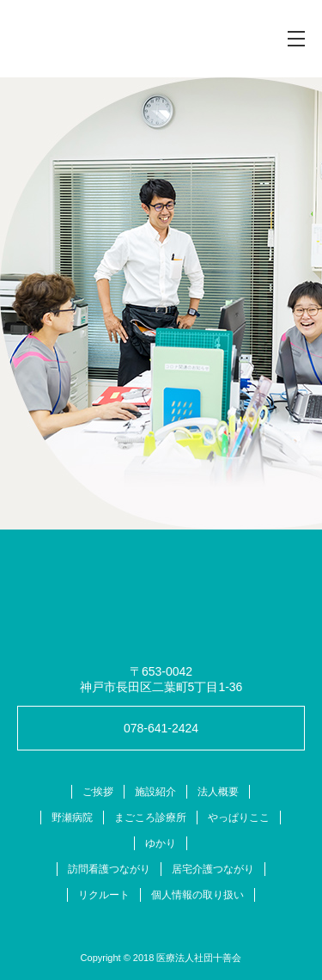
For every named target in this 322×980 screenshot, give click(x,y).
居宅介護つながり (213, 869)
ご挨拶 (98, 792)
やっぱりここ (239, 818)
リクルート (104, 895)
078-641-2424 (161, 728)
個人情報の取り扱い (197, 895)
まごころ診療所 (150, 818)
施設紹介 (155, 792)
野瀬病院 (72, 818)
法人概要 (218, 792)
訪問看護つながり (109, 869)
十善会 (98, 39)
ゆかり (161, 843)
